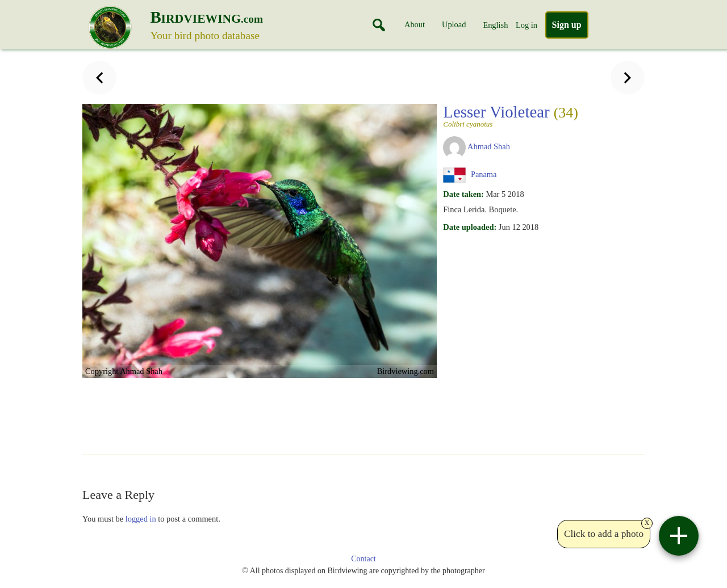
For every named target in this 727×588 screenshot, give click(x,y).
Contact (363, 559)
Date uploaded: (470, 227)
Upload (454, 24)
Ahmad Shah (489, 146)
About (415, 24)
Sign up (567, 25)
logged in (141, 519)
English (495, 25)
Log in (527, 25)
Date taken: (463, 194)
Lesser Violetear (511, 115)
